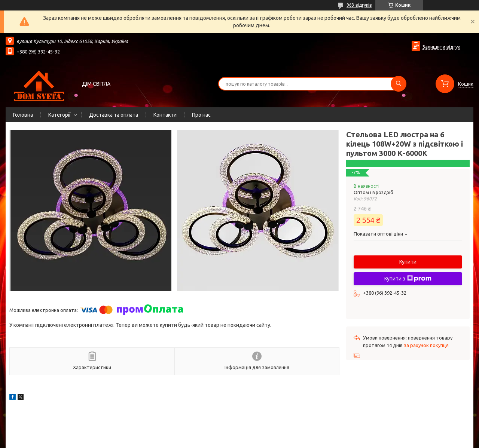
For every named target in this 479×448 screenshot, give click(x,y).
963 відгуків (359, 5)
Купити (408, 262)
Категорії (60, 115)
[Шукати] (399, 84)
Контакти (165, 115)
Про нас (201, 115)
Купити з (408, 279)
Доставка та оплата (114, 115)
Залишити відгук (441, 47)
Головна (23, 115)
